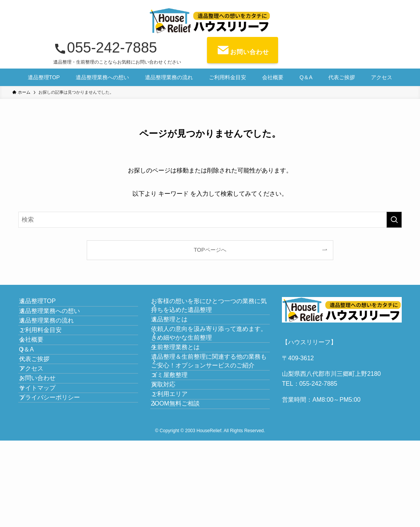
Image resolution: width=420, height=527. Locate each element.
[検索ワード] (210, 220)
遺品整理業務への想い (58, 323)
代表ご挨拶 (43, 414)
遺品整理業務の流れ (55, 341)
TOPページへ (210, 250)
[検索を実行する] (394, 220)
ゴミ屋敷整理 (178, 430)
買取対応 (172, 448)
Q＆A (35, 395)
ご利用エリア (178, 466)
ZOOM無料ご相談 (184, 484)
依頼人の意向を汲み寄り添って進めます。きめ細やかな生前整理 (211, 354)
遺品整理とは (178, 332)
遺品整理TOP (46, 306)
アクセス (40, 432)
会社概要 (40, 378)
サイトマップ (46, 468)
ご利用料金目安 (49, 360)
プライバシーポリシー (58, 486)
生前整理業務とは (184, 376)
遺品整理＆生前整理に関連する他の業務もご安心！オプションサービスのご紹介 (211, 403)
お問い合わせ (46, 450)
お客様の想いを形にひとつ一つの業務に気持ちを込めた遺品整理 (211, 310)
